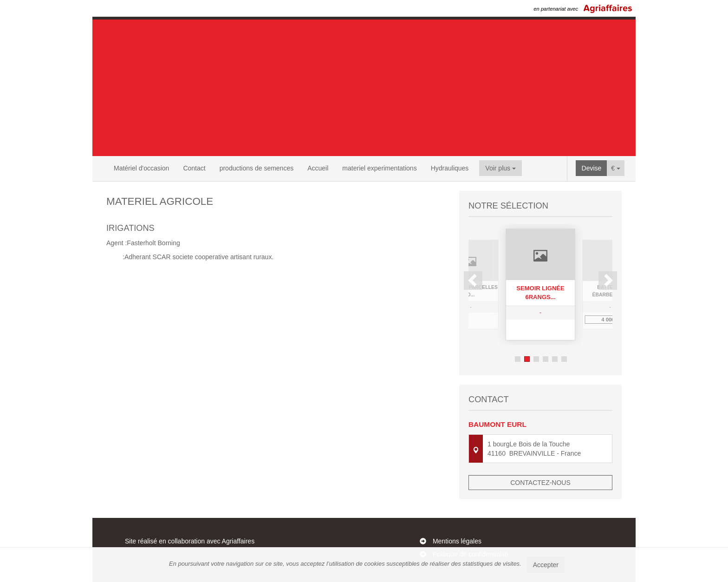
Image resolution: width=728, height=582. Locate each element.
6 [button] (564, 359)
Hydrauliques (450, 168)
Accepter (546, 565)
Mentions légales (457, 541)
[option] (540, 284)
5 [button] (555, 359)
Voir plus (500, 168)
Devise (592, 168)
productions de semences (257, 168)
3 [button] (536, 359)
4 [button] (546, 359)
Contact (194, 168)
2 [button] (527, 359)
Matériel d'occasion (141, 168)
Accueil (318, 168)
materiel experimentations (379, 168)
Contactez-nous (540, 483)
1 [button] (518, 359)
